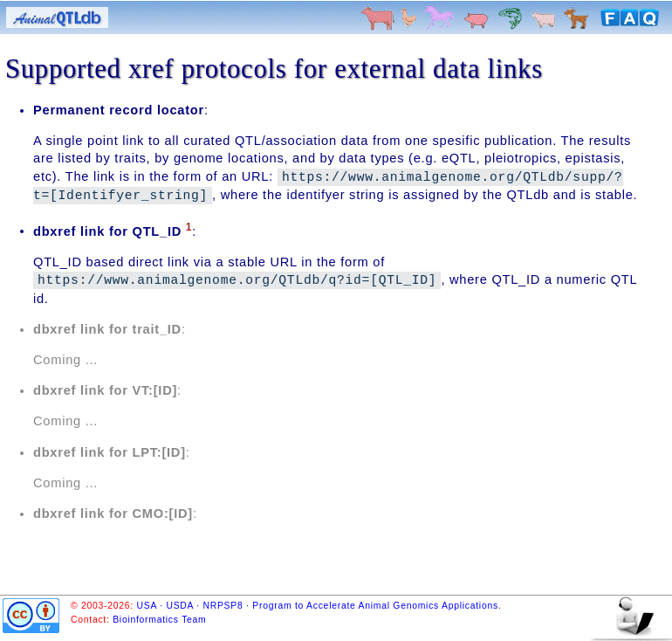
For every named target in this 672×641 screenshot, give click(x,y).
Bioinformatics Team (159, 620)
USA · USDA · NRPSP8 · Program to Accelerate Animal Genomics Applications (318, 606)
